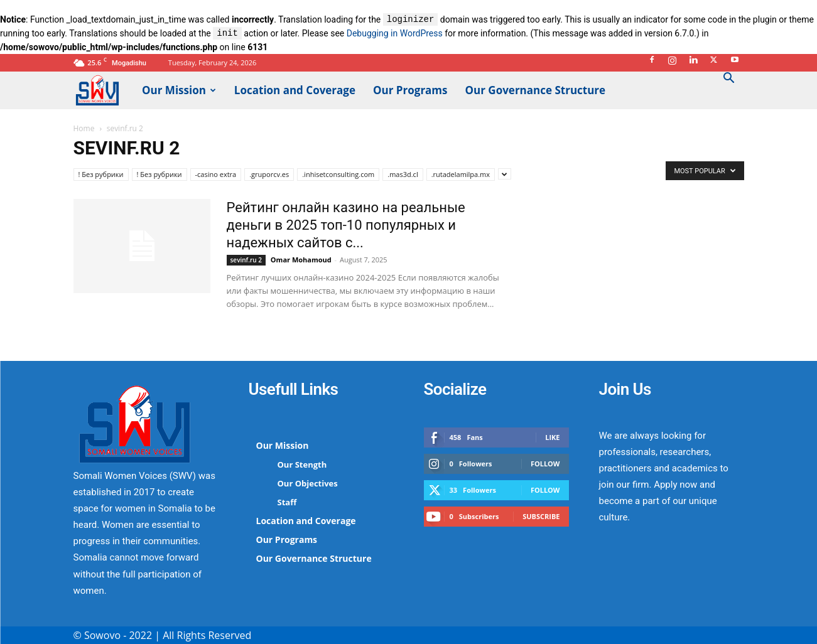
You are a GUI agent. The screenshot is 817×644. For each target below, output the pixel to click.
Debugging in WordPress (395, 34)
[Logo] (104, 89)
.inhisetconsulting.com (338, 174)
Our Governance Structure (536, 90)
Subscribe (541, 516)
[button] (729, 79)
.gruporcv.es (269, 174)
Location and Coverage (295, 90)
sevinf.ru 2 (246, 260)
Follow (545, 464)
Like (552, 437)
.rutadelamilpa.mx (461, 174)
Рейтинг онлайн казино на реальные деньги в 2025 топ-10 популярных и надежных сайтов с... (346, 225)
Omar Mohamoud (301, 260)
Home (84, 128)
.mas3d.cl (403, 174)
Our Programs (410, 90)
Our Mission (179, 90)
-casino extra (216, 174)
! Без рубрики (101, 174)
